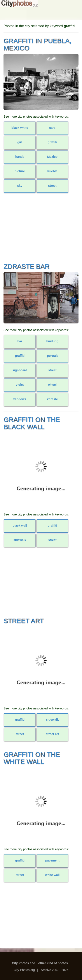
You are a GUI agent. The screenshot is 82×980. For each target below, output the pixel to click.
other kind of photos (53, 963)
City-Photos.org (24, 970)
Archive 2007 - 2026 (55, 970)
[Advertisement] (41, 230)
